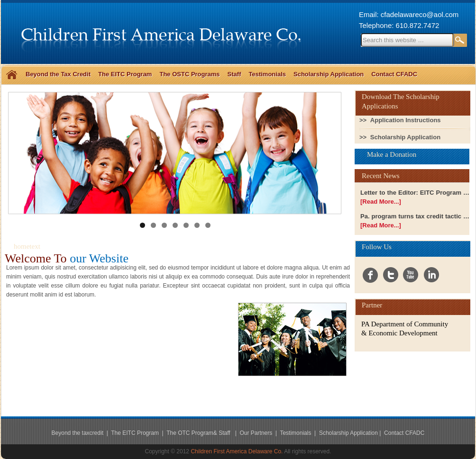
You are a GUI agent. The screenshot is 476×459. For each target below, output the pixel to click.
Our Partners (256, 433)
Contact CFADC (394, 74)
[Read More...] (381, 202)
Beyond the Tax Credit (58, 74)
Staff (234, 74)
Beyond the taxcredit (78, 433)
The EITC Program (125, 74)
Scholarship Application (329, 74)
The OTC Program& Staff (199, 433)
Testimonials (267, 74)
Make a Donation (392, 154)
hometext (27, 246)
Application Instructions (406, 120)
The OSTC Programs (189, 74)
